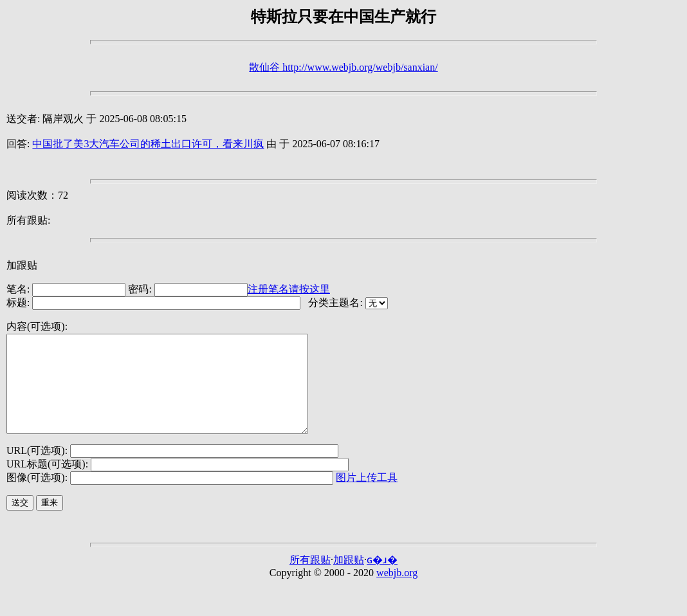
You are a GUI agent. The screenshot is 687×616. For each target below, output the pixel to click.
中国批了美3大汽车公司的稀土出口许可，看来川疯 (148, 144)
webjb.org (397, 592)
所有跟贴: (28, 220)
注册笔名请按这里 (289, 289)
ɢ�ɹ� (382, 579)
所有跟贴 (310, 579)
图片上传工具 (367, 497)
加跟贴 (22, 265)
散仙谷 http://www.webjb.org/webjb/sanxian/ (343, 67)
